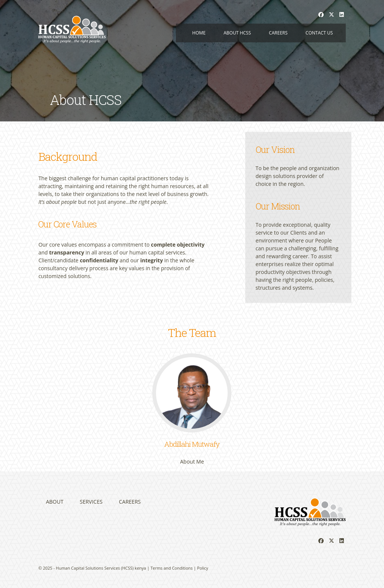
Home (199, 33)
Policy (203, 568)
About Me (192, 462)
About (55, 502)
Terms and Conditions (172, 568)
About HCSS (237, 33)
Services (91, 502)
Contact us (319, 33)
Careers (278, 33)
